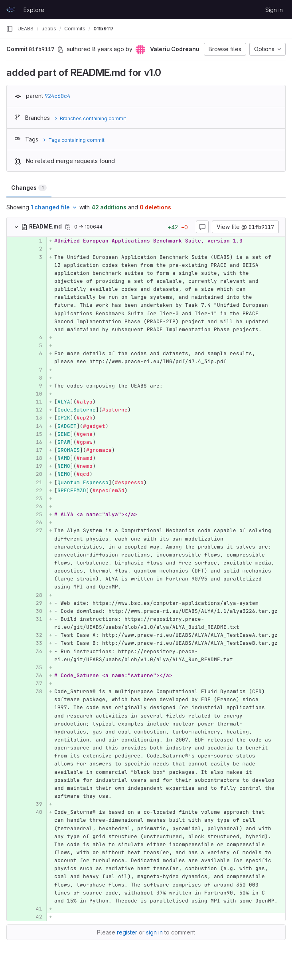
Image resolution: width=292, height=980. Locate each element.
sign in (154, 932)
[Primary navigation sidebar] (10, 29)
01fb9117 (104, 29)
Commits (75, 29)
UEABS (26, 29)
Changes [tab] (29, 188)
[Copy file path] (68, 227)
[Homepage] (11, 10)
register (127, 932)
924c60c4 (57, 96)
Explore (34, 10)
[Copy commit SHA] (60, 50)
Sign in (274, 10)
